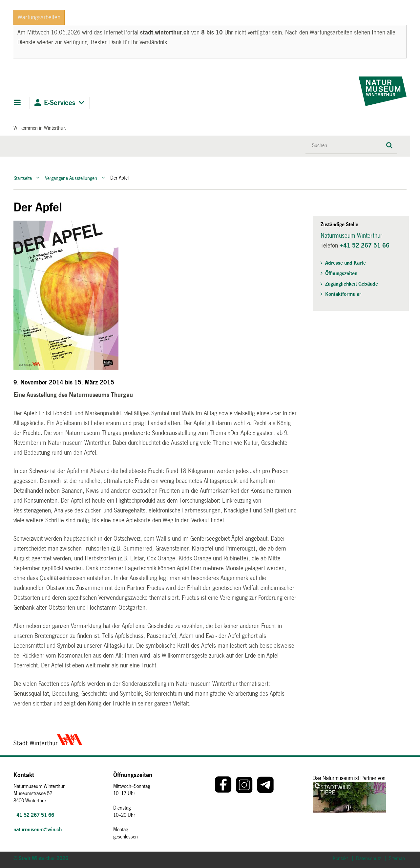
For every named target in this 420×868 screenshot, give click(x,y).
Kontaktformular (343, 294)
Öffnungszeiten (341, 273)
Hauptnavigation (17, 103)
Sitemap (397, 858)
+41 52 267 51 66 (365, 246)
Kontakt (340, 858)
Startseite (23, 178)
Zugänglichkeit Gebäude (352, 284)
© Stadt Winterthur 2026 (41, 858)
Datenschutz (368, 858)
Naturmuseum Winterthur (351, 236)
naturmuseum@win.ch (38, 829)
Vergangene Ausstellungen (71, 178)
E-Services (60, 103)
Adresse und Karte (346, 263)
